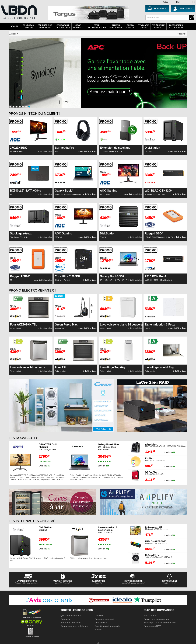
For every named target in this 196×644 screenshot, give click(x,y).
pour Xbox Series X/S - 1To (115, 149)
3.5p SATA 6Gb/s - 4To (155, 473)
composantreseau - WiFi (63, 26)
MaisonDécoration (116, 26)
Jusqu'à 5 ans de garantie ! (134, 583)
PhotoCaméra (130, 26)
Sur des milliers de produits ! (27, 583)
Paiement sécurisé (104, 619)
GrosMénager (78, 26)
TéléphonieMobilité (158, 26)
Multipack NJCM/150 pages (157, 528)
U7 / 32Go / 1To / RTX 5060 (109, 447)
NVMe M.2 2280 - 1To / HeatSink (158, 278)
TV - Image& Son (143, 26)
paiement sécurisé (63, 581)
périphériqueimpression (45, 26)
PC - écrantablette (28, 26)
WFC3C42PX (108, 530)
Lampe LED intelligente (155, 459)
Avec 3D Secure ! (63, 583)
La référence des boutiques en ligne (18, 14)
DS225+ (45, 529)
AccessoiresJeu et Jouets (176, 26)
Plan (178, 2)
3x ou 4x (98, 583)
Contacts (65, 619)
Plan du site (101, 623)
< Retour (181, 34)
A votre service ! (169, 583)
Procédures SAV (152, 626)
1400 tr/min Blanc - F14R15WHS (159, 556)
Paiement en (98, 581)
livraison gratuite (27, 581)
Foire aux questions (71, 623)
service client (169, 581)
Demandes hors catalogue (74, 626)
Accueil (15, 26)
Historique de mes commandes (160, 623)
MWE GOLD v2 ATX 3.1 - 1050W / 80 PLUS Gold (166, 445)
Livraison (99, 616)
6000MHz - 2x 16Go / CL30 (157, 542)
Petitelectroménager (96, 26)
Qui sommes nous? (71, 616)
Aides (165, 2)
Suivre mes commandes (156, 619)
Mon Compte (150, 616)
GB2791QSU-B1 (48, 447)
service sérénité (133, 581)
